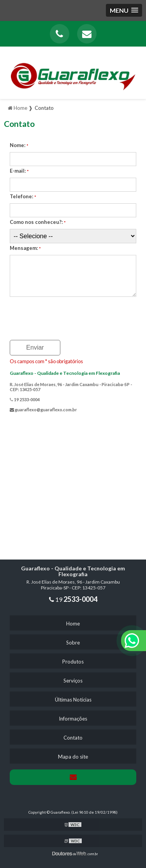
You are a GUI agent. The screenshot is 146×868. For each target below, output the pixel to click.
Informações (73, 719)
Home (73, 624)
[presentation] (57, 316)
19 (73, 599)
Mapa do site (73, 757)
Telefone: (23, 196)
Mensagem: (25, 248)
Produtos (73, 662)
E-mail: (19, 171)
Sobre (73, 643)
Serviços (73, 681)
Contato (73, 738)
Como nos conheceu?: (38, 222)
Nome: (19, 145)
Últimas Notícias (73, 700)
